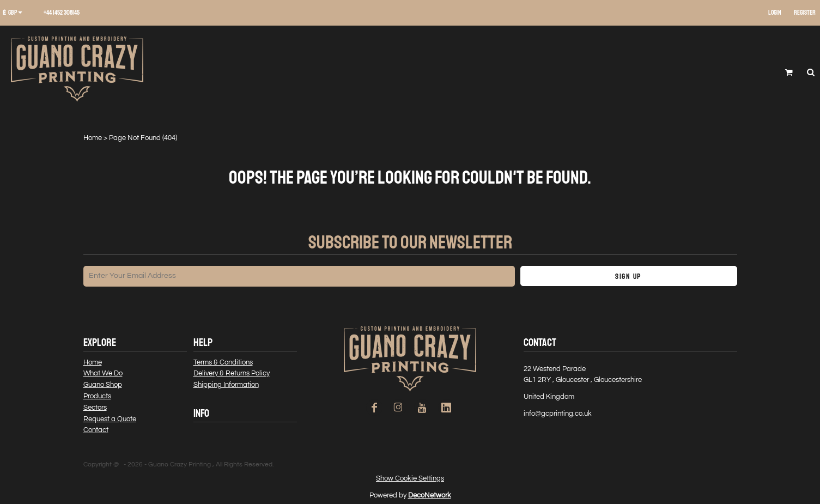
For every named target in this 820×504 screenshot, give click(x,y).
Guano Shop (103, 385)
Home (93, 138)
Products (97, 396)
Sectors (95, 408)
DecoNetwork (430, 495)
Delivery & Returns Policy (232, 373)
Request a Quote (110, 419)
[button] (16, 13)
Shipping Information (226, 385)
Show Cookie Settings (410, 478)
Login (775, 13)
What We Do (103, 373)
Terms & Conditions (223, 362)
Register (805, 13)
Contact (96, 430)
